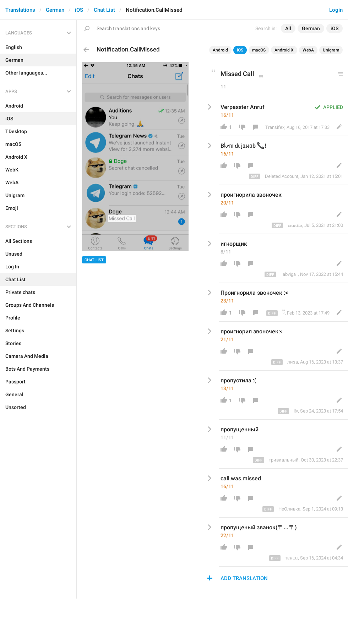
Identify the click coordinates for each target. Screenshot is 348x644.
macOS (259, 50)
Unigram (331, 50)
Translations (20, 10)
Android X (284, 50)
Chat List (104, 10)
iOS (79, 10)
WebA (308, 50)
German (55, 10)
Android (220, 50)
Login (336, 10)
